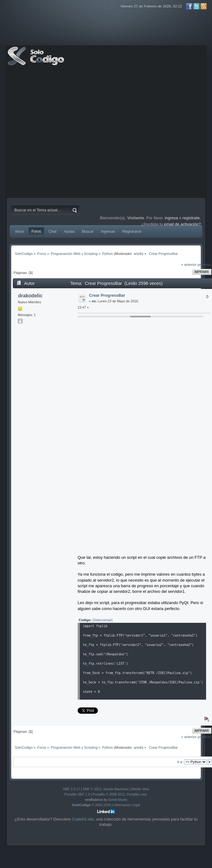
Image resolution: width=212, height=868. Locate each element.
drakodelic (30, 296)
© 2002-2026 (92, 805)
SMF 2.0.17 (72, 789)
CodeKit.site (83, 819)
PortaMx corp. (137, 794)
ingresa (171, 218)
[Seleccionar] (103, 620)
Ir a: (180, 762)
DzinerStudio (118, 800)
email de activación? (182, 224)
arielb (138, 254)
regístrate (191, 218)
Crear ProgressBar (107, 295)
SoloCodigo (36, 61)
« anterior (189, 264)
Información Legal (127, 805)
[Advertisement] (61, 133)
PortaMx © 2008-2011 (109, 794)
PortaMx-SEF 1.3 (77, 794)
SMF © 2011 (92, 789)
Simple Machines (116, 789)
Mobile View (140, 789)
